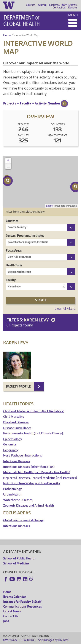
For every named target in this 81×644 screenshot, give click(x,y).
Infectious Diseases (17, 461)
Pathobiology (13, 489)
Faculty (11, 280)
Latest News (12, 611)
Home (7, 35)
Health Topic (14, 265)
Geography (11, 450)
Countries (12, 221)
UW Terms (28, 640)
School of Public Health (19, 558)
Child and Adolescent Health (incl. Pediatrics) (34, 411)
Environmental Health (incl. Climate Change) (33, 433)
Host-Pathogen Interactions (23, 456)
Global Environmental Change (23, 520)
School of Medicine (16, 563)
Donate (72, 8)
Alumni (42, 5)
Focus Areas (14, 250)
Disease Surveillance (17, 428)
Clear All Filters (65, 309)
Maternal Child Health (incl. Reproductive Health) (37, 472)
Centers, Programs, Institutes (25, 236)
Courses (31, 5)
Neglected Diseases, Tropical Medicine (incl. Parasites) (40, 478)
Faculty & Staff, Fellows (63, 5)
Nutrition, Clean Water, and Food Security (32, 483)
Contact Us (59, 8)
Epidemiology (13, 439)
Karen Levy (40, 320)
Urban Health (12, 495)
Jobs (6, 621)
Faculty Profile (18, 386)
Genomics (10, 444)
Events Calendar (15, 597)
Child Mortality (14, 417)
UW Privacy (10, 640)
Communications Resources (23, 606)
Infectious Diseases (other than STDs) (29, 467)
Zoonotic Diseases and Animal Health (29, 506)
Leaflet (50, 206)
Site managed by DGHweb (53, 640)
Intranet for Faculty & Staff (22, 602)
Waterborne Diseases (18, 500)
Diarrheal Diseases (16, 422)
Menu (73, 15)
